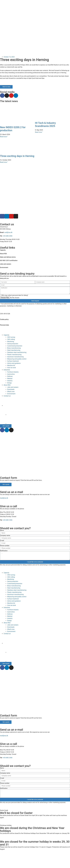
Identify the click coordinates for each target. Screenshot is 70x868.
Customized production (15, 346)
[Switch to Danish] (39, 411)
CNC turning (11, 337)
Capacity (6, 335)
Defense (10, 376)
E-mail (2, 541)
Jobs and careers (6, 264)
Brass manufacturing (14, 348)
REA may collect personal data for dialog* (15, 295)
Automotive (11, 374)
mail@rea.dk (8, 232)
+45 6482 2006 (8, 236)
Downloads (11, 389)
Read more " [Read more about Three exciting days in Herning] (4, 162)
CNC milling (11, 339)
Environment (4, 267)
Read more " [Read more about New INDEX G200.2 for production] (4, 137)
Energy (9, 383)
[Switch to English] (35, 860)
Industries (7, 370)
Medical (10, 378)
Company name (5, 535)
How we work (12, 368)
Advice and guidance (14, 363)
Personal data (4, 325)
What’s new (11, 392)
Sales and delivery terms (8, 257)
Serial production (13, 344)
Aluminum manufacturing (15, 357)
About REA (3, 254)
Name (2, 530)
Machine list (11, 365)
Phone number (5, 546)
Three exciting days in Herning (17, 156)
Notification (4, 551)
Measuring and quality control (17, 359)
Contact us (7, 396)
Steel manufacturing (14, 350)
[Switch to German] (39, 420)
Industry (10, 381)
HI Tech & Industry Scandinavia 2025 (45, 124)
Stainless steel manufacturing (17, 352)
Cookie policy (4, 319)
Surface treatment (13, 361)
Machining (11, 342)
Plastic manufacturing (14, 355)
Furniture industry (13, 372)
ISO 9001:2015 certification (9, 260)
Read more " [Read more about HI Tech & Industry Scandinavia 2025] (39, 132)
